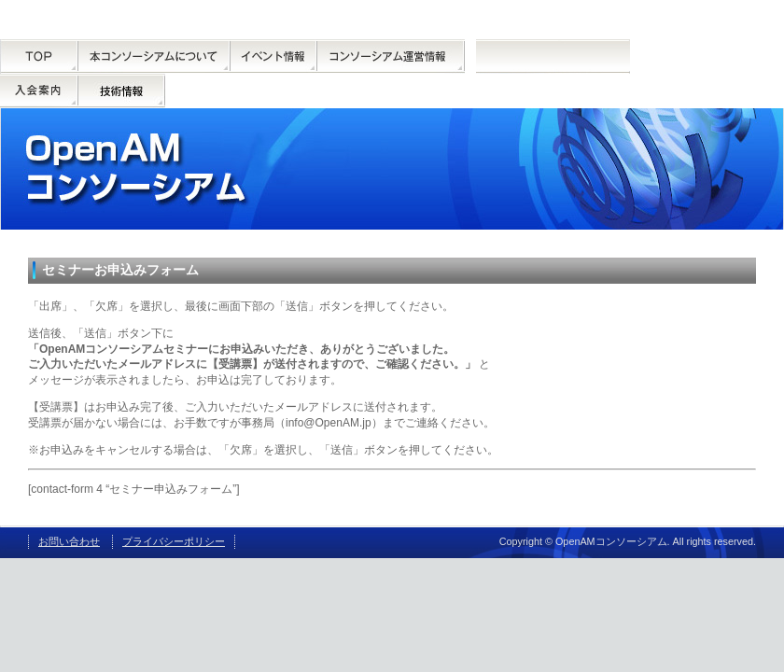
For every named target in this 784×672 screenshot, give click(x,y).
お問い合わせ (69, 541)
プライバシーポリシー (174, 541)
